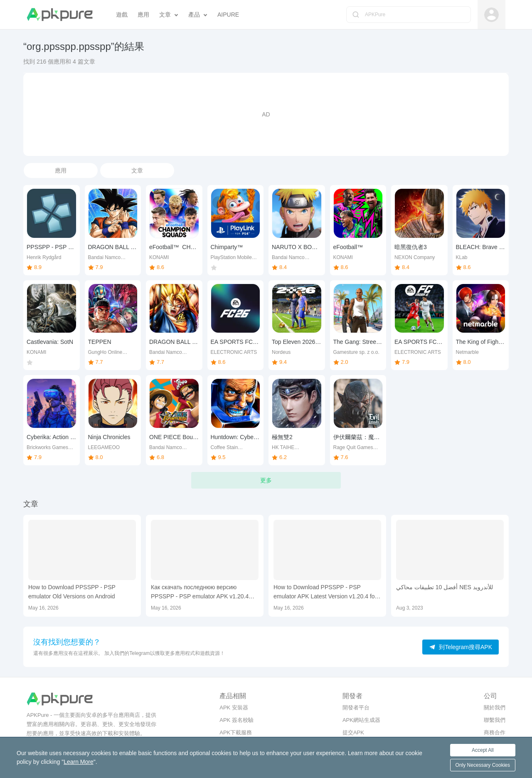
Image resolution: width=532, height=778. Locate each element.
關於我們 (495, 708)
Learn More (79, 762)
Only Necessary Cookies (483, 765)
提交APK (353, 732)
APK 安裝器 (234, 708)
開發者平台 (356, 708)
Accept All (483, 750)
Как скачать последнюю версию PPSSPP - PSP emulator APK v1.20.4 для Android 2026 (200, 592)
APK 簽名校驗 (236, 720)
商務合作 (495, 732)
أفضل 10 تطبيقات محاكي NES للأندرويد (445, 587)
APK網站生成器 (361, 720)
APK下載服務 (236, 732)
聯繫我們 (495, 720)
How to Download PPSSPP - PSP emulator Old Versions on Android (72, 592)
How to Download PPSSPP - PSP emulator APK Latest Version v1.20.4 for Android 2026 (325, 592)
